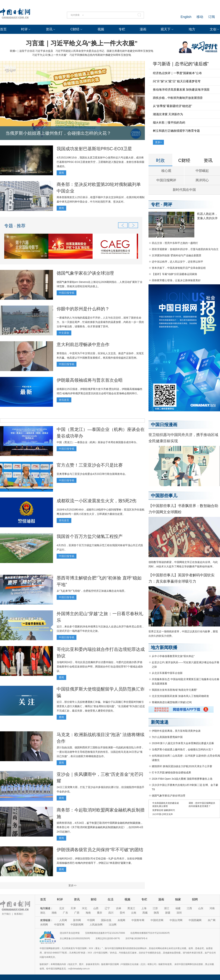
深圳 (179, 913)
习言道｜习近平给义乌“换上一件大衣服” (82, 43)
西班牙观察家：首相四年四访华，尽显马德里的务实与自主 (185, 249)
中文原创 (64, 333)
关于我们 (6, 914)
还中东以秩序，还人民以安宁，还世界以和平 (177, 262)
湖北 (43, 913)
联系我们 (19, 914)
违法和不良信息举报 (70, 933)
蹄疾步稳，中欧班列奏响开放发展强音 (178, 98)
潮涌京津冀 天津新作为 (168, 114)
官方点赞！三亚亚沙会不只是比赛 (90, 465)
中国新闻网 (77, 925)
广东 (65, 913)
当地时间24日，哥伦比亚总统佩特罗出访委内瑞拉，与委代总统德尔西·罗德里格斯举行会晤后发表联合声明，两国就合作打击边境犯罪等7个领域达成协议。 (100, 667)
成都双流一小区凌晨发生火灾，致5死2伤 (97, 501)
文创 (213, 29)
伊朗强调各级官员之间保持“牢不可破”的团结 (100, 850)
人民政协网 (96, 925)
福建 (178, 908)
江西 (189, 908)
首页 (3, 29)
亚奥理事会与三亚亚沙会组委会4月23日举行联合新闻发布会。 (92, 474)
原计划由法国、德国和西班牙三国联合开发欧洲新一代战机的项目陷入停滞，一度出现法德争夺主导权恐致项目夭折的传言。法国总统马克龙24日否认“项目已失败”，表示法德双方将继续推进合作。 (100, 752)
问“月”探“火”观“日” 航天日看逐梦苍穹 (177, 81)
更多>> (72, 885)
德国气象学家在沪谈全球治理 (85, 273)
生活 (111, 899)
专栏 (122, 29)
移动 (200, 17)
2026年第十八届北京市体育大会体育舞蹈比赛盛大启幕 (183, 743)
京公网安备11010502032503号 (75, 938)
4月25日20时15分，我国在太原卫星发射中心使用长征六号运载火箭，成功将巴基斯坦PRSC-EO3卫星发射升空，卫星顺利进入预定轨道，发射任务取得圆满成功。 (100, 162)
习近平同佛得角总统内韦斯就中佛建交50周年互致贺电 (100, 55)
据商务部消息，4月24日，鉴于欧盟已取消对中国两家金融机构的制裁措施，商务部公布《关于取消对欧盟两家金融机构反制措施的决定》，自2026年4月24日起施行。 (100, 827)
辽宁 (107, 908)
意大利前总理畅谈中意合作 (83, 344)
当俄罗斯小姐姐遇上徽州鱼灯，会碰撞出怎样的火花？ (58, 133)
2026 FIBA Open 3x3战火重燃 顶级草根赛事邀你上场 (182, 779)
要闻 (61, 173)
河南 (212, 908)
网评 (168, 204)
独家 (178, 899)
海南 (88, 913)
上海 (144, 908)
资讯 (49, 29)
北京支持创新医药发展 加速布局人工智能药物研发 (180, 696)
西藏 (145, 913)
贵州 (122, 913)
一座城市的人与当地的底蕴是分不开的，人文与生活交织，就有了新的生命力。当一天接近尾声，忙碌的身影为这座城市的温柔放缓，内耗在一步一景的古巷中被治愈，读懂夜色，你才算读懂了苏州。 (100, 322)
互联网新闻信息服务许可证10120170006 (105, 933)
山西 (96, 908)
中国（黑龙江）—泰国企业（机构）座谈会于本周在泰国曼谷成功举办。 (98, 442)
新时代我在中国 (184, 190)
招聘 (195, 899)
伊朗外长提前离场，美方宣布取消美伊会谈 (176, 731)
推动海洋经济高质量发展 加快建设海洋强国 (181, 90)
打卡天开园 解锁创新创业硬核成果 (171, 773)
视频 (101, 29)
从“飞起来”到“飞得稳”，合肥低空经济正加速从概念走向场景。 (92, 591)
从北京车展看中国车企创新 (167, 673)
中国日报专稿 (67, 293)
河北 (85, 908)
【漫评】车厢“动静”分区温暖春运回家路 (174, 274)
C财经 (75, 29)
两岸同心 (202, 180)
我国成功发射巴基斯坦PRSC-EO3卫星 (94, 149)
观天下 (166, 29)
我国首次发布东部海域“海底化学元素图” (174, 690)
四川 (111, 913)
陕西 (156, 913)
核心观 (166, 171)
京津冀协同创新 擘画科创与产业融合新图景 (177, 255)
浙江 (167, 908)
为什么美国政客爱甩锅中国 (167, 737)
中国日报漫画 (164, 425)
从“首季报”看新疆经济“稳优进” (172, 106)
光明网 (44, 925)
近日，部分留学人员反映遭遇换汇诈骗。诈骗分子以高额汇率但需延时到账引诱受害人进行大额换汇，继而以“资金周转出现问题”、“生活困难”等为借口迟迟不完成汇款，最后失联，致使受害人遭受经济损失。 (101, 706)
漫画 (143, 29)
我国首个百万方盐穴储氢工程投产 (90, 536)
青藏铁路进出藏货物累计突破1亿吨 (172, 702)
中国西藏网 (195, 920)
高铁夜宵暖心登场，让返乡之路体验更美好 (176, 280)
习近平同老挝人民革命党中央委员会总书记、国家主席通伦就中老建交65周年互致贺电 (104, 51)
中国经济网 (157, 920)
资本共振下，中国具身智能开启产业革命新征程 (179, 268)
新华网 (77, 920)
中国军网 (59, 925)
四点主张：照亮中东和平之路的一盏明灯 (175, 243)
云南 (134, 913)
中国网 (91, 920)
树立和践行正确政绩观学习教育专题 (176, 131)
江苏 (155, 908)
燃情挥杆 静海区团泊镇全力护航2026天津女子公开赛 (182, 766)
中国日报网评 (166, 180)
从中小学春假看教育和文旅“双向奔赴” (173, 656)
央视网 (121, 920)
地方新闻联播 (164, 647)
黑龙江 (131, 908)
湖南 (54, 913)
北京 (62, 908)
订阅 (212, 17)
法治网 (113, 925)
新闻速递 (160, 722)
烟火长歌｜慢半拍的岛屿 (169, 122)
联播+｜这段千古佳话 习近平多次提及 (32, 51)
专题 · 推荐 (15, 226)
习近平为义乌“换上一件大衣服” (50, 55)
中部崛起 (202, 171)
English (186, 17)
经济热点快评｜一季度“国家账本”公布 (177, 73)
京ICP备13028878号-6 (136, 938)
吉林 (119, 908)
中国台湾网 (176, 920)
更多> (158, 142)
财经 (94, 899)
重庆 (100, 913)
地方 (192, 29)
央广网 (212, 920)
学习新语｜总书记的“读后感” (181, 64)
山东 (201, 908)
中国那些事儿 (164, 496)
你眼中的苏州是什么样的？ (83, 309)
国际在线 (106, 920)
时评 (24, 29)
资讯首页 (64, 400)
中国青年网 (138, 920)
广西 (77, 913)
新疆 (168, 913)
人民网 (63, 920)
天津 (73, 908)
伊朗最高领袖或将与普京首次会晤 (90, 380)
